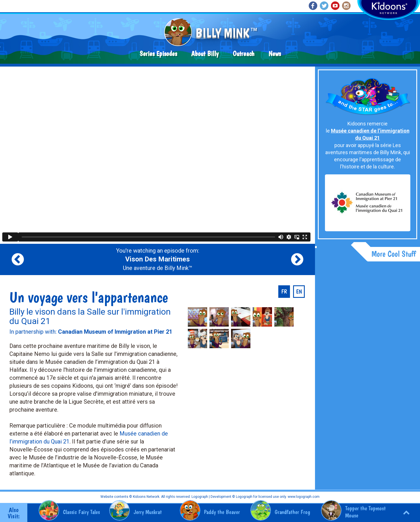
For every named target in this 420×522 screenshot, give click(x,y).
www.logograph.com (303, 497)
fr (284, 292)
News (275, 54)
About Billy (205, 54)
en (299, 292)
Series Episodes (158, 54)
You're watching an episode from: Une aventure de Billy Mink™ (158, 259)
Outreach (244, 54)
